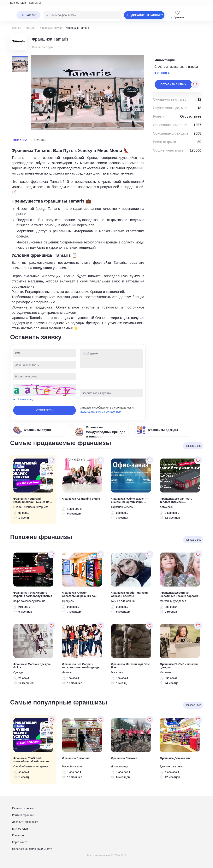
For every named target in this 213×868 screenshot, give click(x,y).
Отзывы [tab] (40, 140)
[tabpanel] (78, 239)
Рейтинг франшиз (23, 815)
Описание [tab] (19, 140)
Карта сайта (20, 842)
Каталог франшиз (23, 808)
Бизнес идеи (18, 3)
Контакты (35, 3)
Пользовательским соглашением (101, 412)
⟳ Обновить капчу (23, 400)
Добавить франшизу (25, 822)
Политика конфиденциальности (32, 849)
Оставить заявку (173, 84)
